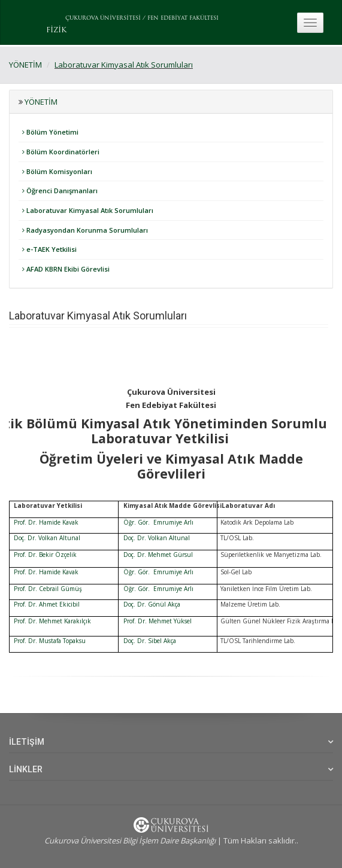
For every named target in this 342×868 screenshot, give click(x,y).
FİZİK (56, 31)
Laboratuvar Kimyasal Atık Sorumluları (124, 65)
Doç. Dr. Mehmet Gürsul (158, 555)
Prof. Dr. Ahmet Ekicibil (47, 604)
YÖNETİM (25, 65)
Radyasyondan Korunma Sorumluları (85, 230)
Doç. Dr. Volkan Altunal (47, 538)
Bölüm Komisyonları (57, 171)
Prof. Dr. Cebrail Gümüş (48, 589)
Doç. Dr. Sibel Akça (150, 641)
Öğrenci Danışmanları (60, 191)
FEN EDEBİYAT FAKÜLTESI (183, 18)
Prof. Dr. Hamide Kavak (46, 522)
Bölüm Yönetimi (50, 132)
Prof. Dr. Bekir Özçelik (45, 555)
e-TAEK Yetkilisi (49, 249)
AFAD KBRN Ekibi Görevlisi (66, 269)
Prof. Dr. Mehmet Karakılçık (52, 621)
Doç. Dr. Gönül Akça (152, 604)
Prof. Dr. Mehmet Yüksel (158, 621)
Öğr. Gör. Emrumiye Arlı (158, 522)
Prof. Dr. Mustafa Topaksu (50, 641)
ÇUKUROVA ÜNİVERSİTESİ (103, 18)
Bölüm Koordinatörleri (61, 152)
